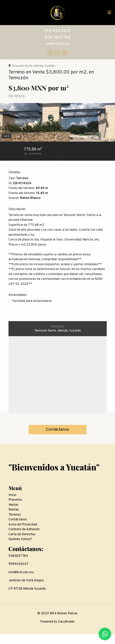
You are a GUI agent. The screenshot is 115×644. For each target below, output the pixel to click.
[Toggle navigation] (109, 13)
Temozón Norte (22, 66)
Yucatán (50, 66)
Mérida (39, 66)
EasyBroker (66, 622)
